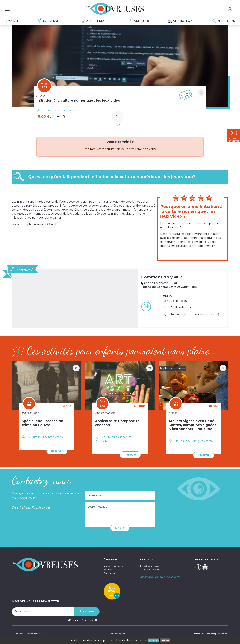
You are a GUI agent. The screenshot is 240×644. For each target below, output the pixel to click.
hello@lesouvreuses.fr (154, 565)
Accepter (152, 640)
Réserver (56, 451)
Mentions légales (116, 633)
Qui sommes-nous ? (116, 565)
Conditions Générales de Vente (31, 633)
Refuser (167, 640)
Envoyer (120, 527)
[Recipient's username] (43, 611)
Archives (109, 569)
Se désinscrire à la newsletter (82, 619)
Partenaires (111, 572)
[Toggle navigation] (7, 9)
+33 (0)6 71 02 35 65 (152, 569)
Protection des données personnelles (205, 633)
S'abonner (87, 611)
